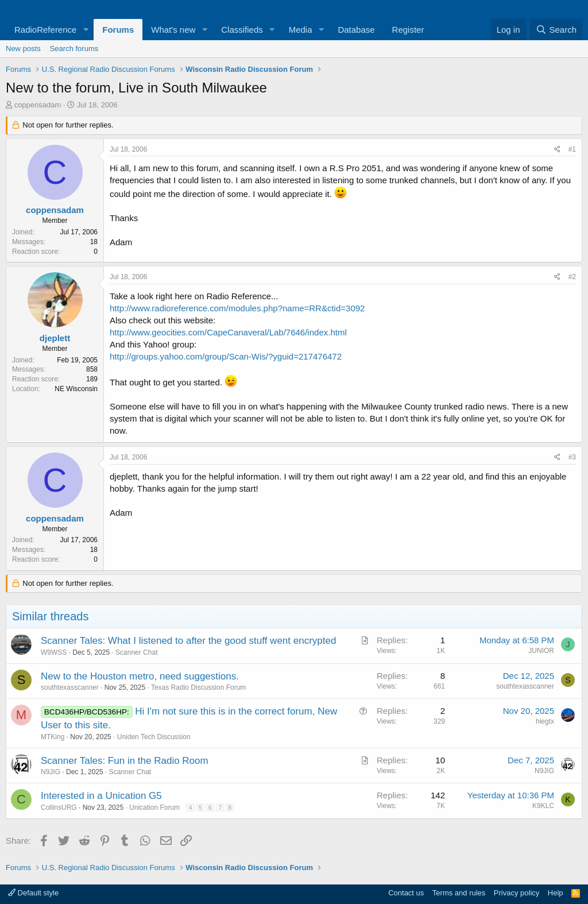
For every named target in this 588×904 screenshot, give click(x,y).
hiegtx (545, 721)
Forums (118, 30)
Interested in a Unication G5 (101, 796)
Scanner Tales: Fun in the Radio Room (125, 761)
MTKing (53, 737)
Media (301, 30)
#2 (572, 277)
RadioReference (45, 30)
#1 (572, 149)
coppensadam (38, 105)
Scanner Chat (136, 652)
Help (556, 893)
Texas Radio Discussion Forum (198, 687)
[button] (86, 30)
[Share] (557, 150)
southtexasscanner (70, 687)
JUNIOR (541, 651)
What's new (173, 30)
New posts (23, 49)
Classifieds (242, 30)
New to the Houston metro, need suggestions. (140, 676)
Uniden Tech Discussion (154, 737)
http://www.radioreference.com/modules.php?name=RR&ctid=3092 (237, 308)
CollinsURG (59, 808)
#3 (572, 457)
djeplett (55, 338)
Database (356, 30)
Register (408, 30)
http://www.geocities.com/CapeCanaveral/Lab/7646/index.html (228, 332)
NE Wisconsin (76, 389)
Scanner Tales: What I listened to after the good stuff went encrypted (188, 641)
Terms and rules (459, 893)
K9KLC (543, 806)
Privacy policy (517, 893)
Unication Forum (154, 808)
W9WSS (54, 652)
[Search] (556, 30)
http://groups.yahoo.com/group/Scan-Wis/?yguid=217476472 (226, 356)
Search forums (74, 49)
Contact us (406, 893)
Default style (33, 893)
